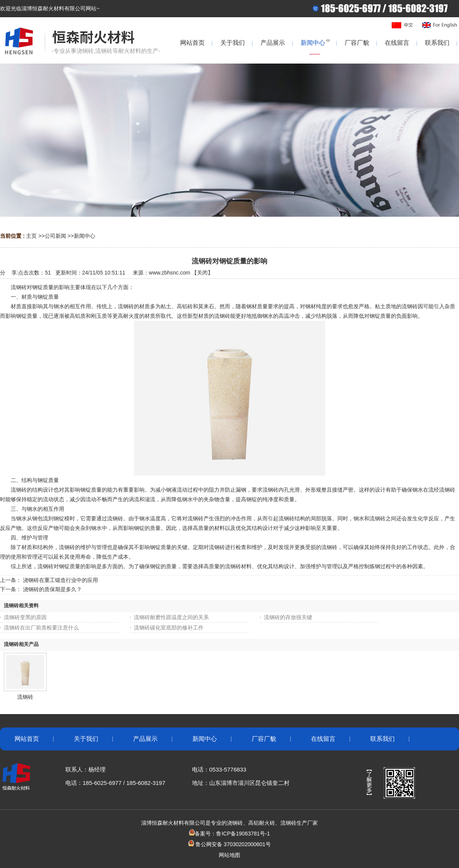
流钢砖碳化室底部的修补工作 (169, 628)
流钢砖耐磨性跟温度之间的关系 (171, 617)
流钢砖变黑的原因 (25, 617)
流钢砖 (25, 697)
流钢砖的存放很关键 (288, 617)
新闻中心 (85, 236)
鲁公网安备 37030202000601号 (232, 844)
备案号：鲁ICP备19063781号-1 (229, 834)
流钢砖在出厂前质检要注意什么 (41, 628)
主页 (31, 236)
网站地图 (229, 855)
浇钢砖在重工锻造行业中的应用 (60, 580)
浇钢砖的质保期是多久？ (52, 589)
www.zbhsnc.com (169, 273)
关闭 (202, 273)
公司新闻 (55, 236)
